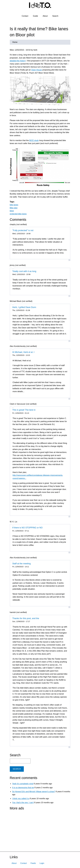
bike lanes (14, 205)
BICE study (34, 140)
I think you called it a (21, 799)
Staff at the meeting (22, 564)
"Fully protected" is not (23, 230)
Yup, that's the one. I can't (23, 803)
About (45, 16)
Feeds (33, 863)
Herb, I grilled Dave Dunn (24, 307)
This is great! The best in (24, 410)
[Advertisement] (25, 826)
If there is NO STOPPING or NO (28, 528)
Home (15, 42)
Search (55, 16)
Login (42, 863)
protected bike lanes (18, 214)
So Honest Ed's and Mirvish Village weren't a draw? (34, 792)
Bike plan (14, 208)
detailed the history (18, 61)
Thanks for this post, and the (26, 618)
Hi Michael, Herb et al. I (23, 352)
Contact (25, 16)
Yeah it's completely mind (23, 784)
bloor (12, 211)
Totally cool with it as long (24, 271)
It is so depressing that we (23, 788)
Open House (37, 70)
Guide (35, 16)
